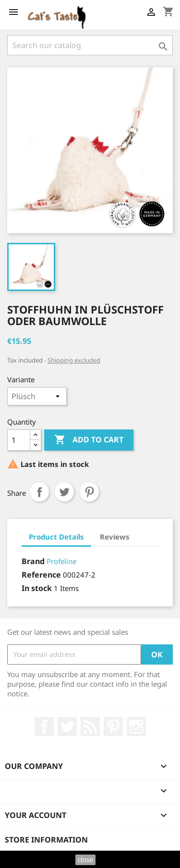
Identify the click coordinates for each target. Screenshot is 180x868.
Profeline (61, 561)
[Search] (90, 45)
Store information (46, 840)
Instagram (136, 727)
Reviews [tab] (115, 537)
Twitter (67, 727)
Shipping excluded (74, 360)
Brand (33, 561)
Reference (41, 575)
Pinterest (89, 492)
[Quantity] (19, 440)
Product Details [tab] (56, 537)
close (86, 860)
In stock (37, 588)
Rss (90, 727)
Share (39, 492)
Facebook (44, 727)
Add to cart (89, 440)
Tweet (64, 492)
